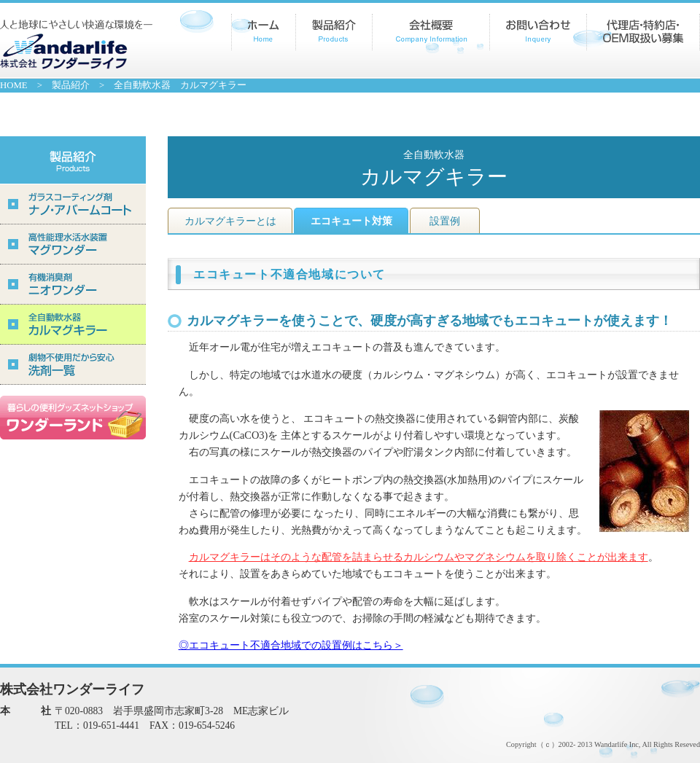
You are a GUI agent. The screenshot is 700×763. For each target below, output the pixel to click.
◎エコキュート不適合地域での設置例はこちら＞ (291, 645)
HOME (14, 85)
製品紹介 (71, 85)
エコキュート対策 (351, 221)
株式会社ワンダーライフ (76, 44)
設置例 (445, 221)
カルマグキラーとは (230, 221)
